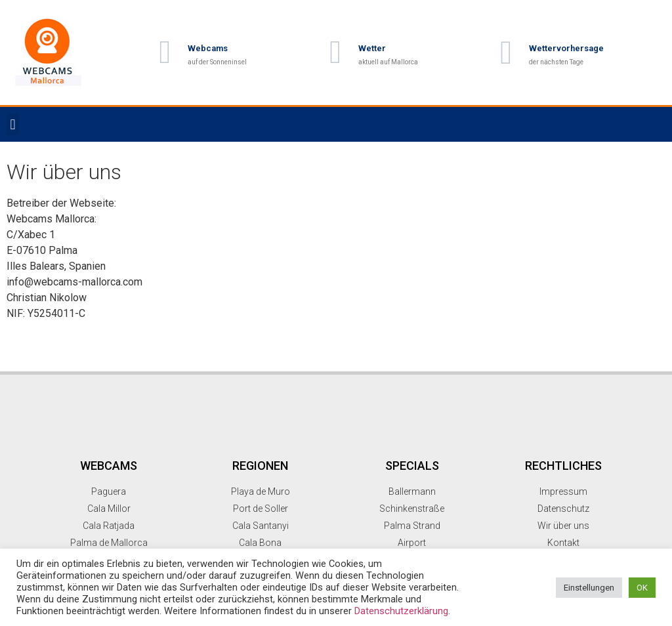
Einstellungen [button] (589, 588)
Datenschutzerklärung (401, 611)
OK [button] (642, 588)
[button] (13, 124)
